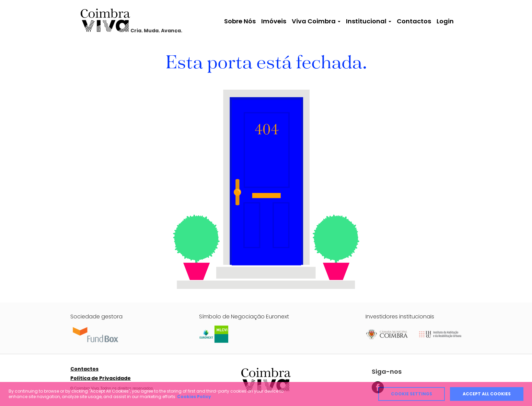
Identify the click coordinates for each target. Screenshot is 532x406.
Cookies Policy (194, 397)
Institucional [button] (369, 21)
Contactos (414, 21)
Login (445, 21)
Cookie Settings (412, 394)
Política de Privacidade (101, 378)
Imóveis (274, 21)
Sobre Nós (240, 21)
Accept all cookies (487, 394)
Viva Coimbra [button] (316, 21)
